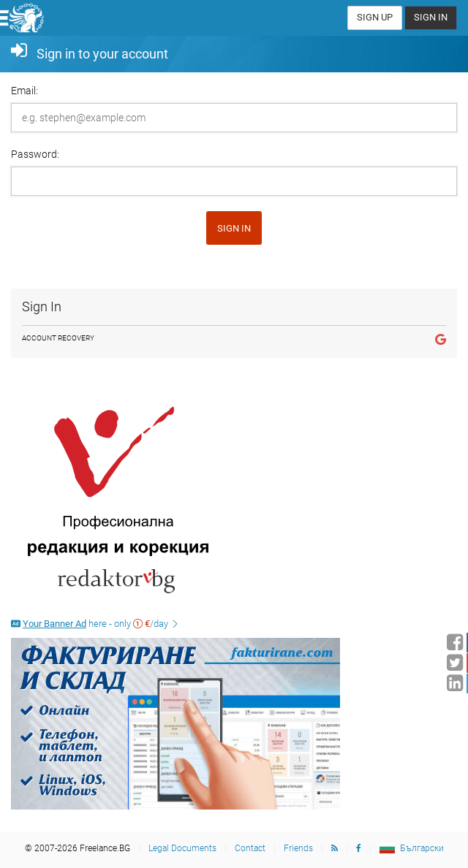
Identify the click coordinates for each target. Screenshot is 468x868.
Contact (250, 848)
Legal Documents (182, 848)
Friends (298, 848)
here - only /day (95, 624)
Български (422, 848)
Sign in (234, 228)
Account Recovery (58, 338)
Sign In (431, 17)
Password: (35, 154)
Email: (24, 91)
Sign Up (375, 17)
